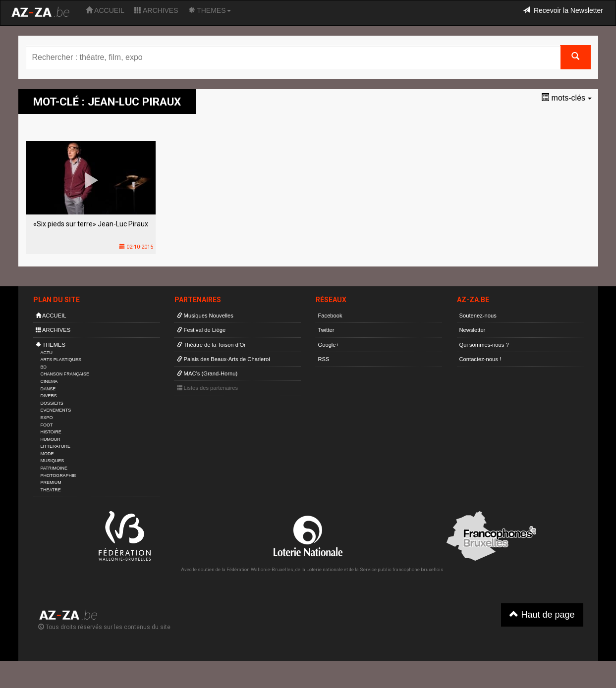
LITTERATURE (56, 446)
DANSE (48, 389)
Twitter (326, 330)
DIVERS (49, 396)
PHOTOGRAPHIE (58, 476)
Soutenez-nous (478, 316)
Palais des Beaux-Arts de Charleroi (224, 359)
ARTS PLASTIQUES (61, 360)
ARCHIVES (156, 10)
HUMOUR (51, 439)
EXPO (47, 418)
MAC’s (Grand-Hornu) (207, 373)
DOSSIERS (52, 403)
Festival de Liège (201, 330)
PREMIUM (51, 482)
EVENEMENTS (56, 410)
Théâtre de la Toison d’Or (211, 345)
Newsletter (473, 330)
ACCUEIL (105, 10)
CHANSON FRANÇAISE (65, 374)
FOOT (47, 425)
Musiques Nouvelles (205, 316)
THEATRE (51, 490)
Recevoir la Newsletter (563, 10)
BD (44, 367)
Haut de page (542, 614)
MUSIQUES (53, 461)
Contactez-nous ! (480, 359)
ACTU (47, 353)
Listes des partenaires (208, 388)
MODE (47, 454)
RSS (324, 359)
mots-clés (566, 98)
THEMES (210, 10)
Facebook (330, 316)
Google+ (329, 345)
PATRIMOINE (54, 468)
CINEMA (49, 381)
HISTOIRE (51, 432)
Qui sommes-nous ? (484, 345)
